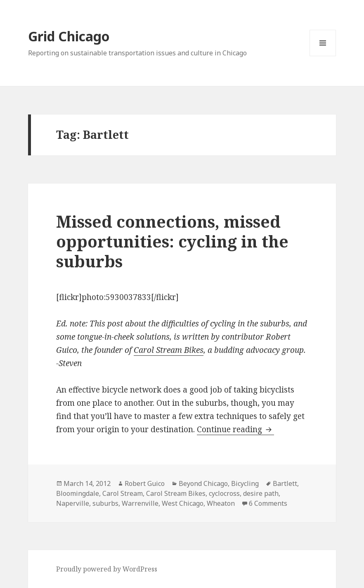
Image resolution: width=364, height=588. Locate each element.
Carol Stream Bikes (169, 350)
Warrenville (140, 503)
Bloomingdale (78, 493)
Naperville (73, 503)
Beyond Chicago (203, 483)
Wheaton (221, 503)
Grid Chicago (69, 36)
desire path (261, 493)
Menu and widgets (323, 56)
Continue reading (235, 429)
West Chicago (183, 503)
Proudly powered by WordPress (107, 569)
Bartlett (285, 483)
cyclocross (224, 493)
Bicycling (245, 483)
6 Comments (268, 503)
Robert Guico (145, 483)
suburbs (105, 503)
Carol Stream (123, 493)
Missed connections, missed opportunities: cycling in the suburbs (172, 241)
